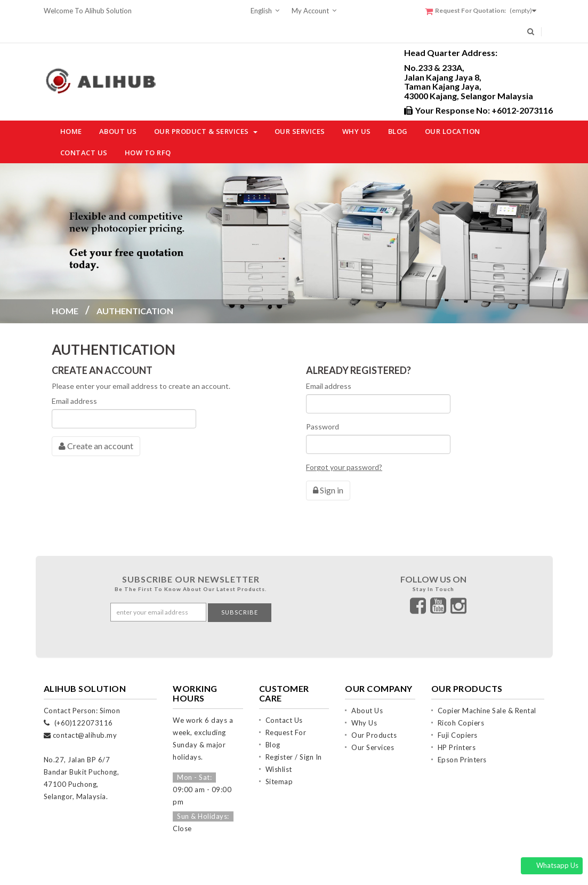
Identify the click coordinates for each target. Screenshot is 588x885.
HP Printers (457, 725)
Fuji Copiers (458, 713)
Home (65, 311)
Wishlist (279, 747)
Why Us (364, 700)
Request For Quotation (286, 711)
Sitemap (279, 759)
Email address (74, 401)
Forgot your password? (344, 467)
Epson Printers (462, 737)
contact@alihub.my (85, 713)
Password (323, 426)
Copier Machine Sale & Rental (487, 688)
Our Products (374, 713)
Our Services (373, 725)
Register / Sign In (294, 735)
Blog (273, 722)
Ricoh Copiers (461, 700)
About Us (367, 688)
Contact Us (284, 698)
